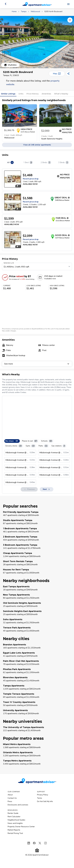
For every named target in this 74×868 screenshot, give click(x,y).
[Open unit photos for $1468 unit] (13, 179)
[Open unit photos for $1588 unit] (13, 202)
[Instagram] (45, 843)
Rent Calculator (14, 817)
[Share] (68, 74)
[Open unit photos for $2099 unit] (13, 240)
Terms (40, 798)
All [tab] (10, 162)
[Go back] (6, 4)
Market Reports (14, 830)
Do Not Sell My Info (45, 801)
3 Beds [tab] (64, 162)
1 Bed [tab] (28, 162)
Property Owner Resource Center (21, 827)
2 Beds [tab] (46, 162)
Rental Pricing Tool (15, 833)
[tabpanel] (37, 210)
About (10, 795)
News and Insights (15, 823)
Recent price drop (31, 179)
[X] (40, 843)
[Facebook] (34, 843)
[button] (37, 42)
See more (37, 364)
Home (14, 11)
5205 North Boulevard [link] (53, 11)
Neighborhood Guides (16, 820)
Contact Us (12, 798)
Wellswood (35, 11)
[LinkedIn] (29, 843)
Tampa (24, 11)
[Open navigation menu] (68, 4)
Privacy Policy (43, 795)
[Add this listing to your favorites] (70, 20)
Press (10, 801)
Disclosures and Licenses (18, 805)
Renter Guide (13, 813)
